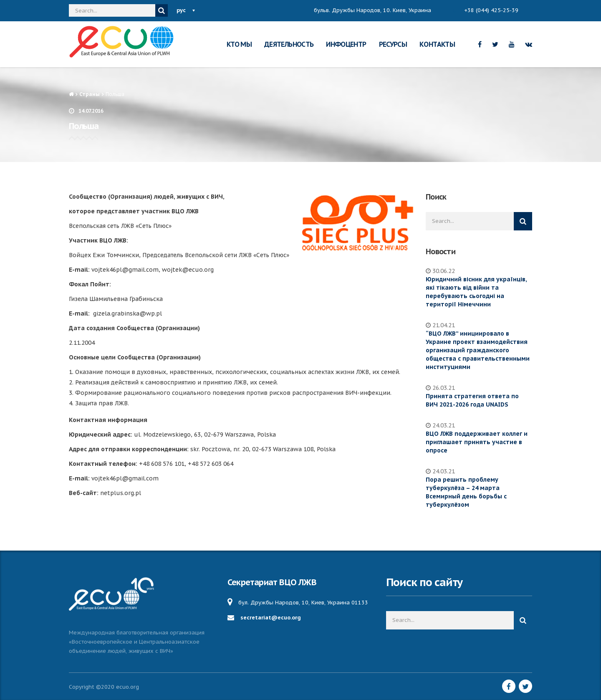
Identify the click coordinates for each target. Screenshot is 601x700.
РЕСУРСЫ (393, 44)
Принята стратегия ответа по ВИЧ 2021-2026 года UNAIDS (472, 400)
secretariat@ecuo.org (271, 618)
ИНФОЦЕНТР (346, 44)
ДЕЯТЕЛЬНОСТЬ (289, 44)
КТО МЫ (239, 44)
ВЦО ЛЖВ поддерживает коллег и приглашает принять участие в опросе (477, 442)
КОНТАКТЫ (437, 44)
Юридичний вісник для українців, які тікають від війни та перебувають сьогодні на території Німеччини (476, 292)
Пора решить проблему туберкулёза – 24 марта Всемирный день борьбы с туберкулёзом (466, 492)
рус (181, 10)
